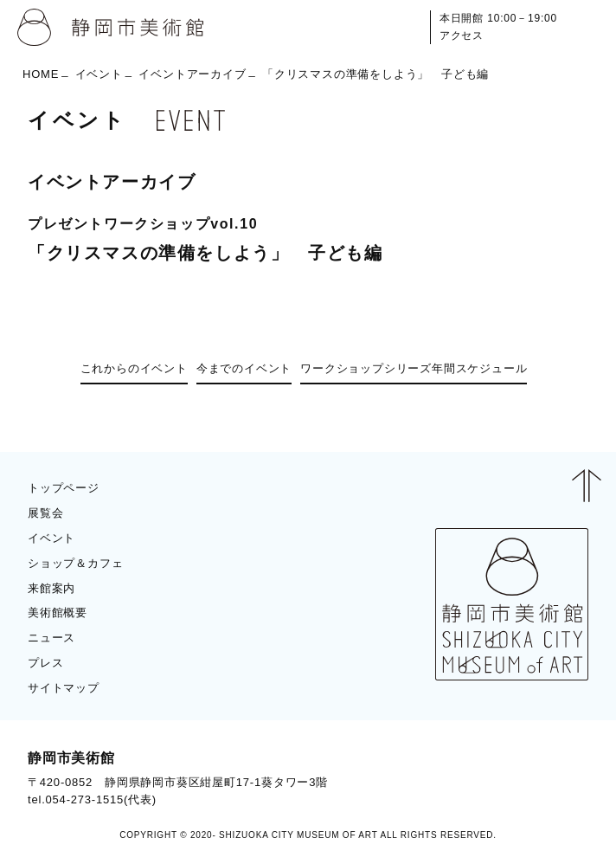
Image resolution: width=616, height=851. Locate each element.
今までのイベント (244, 368)
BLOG (556, 779)
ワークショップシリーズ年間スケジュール (414, 368)
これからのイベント (134, 368)
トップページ (64, 488)
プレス (45, 663)
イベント (99, 74)
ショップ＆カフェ (75, 563)
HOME (41, 74)
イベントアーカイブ (192, 74)
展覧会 (45, 513)
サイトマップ (64, 688)
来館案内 (51, 588)
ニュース (51, 638)
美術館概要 (58, 612)
